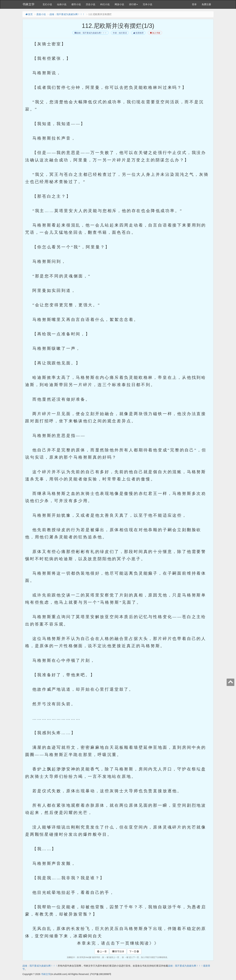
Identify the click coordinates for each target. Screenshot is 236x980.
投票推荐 (138, 33)
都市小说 (76, 4)
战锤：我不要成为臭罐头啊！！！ (67, 14)
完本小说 (147, 4)
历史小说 (91, 4)
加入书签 (155, 33)
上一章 (102, 951)
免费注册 (206, 4)
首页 (29, 14)
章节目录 (118, 951)
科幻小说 (105, 4)
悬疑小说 (41, 14)
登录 (194, 4)
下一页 (134, 951)
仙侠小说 (62, 4)
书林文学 (28, 4)
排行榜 (133, 4)
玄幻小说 (47, 4)
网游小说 (119, 4)
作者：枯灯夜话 (120, 33)
